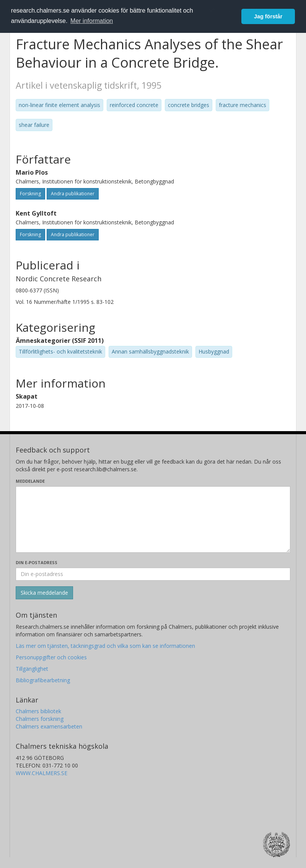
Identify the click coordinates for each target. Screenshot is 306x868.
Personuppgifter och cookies (51, 657)
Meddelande (30, 481)
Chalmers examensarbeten (49, 726)
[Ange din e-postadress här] (153, 574)
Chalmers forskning (40, 719)
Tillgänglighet (32, 669)
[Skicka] (44, 593)
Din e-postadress (37, 562)
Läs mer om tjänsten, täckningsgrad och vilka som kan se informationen (105, 646)
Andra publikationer (73, 194)
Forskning (30, 194)
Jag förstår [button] (268, 16)
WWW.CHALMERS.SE (42, 773)
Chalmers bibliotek (38, 711)
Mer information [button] (92, 21)
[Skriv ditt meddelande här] (153, 519)
